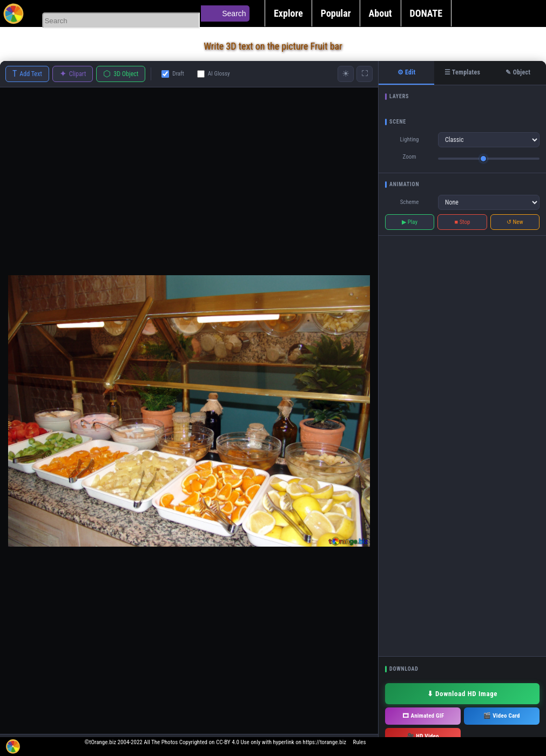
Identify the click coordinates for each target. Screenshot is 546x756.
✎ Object (518, 72)
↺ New (515, 222)
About (380, 13)
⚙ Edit (407, 72)
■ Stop (463, 222)
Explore (288, 13)
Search (234, 13)
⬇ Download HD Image (462, 694)
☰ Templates (462, 72)
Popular (336, 13)
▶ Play (410, 222)
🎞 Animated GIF (423, 716)
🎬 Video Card (501, 716)
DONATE (426, 13)
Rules (360, 742)
